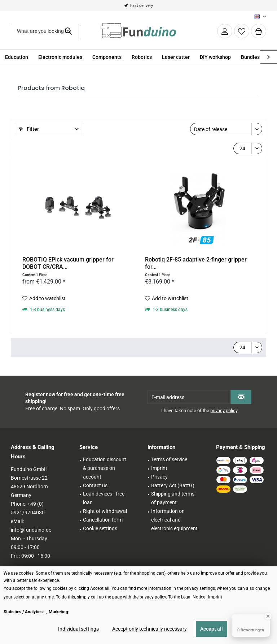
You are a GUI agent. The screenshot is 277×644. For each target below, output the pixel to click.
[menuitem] (259, 31)
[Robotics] (142, 57)
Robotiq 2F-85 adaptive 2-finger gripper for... (196, 263)
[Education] (17, 57)
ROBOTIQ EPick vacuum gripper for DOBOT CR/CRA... (68, 263)
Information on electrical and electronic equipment (174, 520)
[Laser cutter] (176, 57)
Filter (29, 129)
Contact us (95, 485)
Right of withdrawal (105, 511)
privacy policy (224, 410)
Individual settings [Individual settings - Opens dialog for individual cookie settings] (78, 629)
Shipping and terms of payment (173, 498)
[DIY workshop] (215, 57)
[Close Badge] (268, 616)
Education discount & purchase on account (105, 468)
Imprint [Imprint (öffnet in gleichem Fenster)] (215, 597)
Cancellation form (103, 520)
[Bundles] (250, 57)
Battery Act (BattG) (173, 485)
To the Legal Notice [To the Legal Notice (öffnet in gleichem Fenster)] (187, 597)
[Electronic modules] (60, 57)
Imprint (159, 468)
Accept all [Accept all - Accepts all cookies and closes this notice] (212, 629)
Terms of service (169, 459)
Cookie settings (100, 528)
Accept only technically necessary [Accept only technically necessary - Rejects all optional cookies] (150, 629)
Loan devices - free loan (104, 498)
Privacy (159, 477)
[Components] (107, 57)
